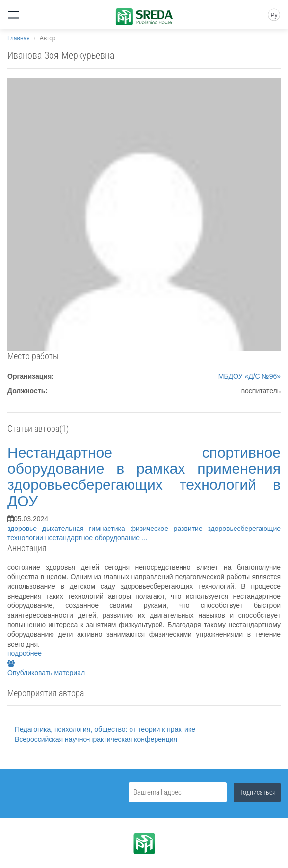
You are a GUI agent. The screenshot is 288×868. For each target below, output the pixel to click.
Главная (19, 38)
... (145, 538)
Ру (274, 15)
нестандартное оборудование (93, 538)
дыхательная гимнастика (86, 529)
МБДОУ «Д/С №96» (249, 376)
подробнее (25, 653)
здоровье (25, 529)
